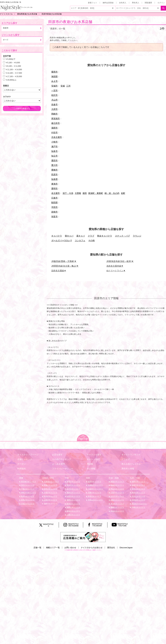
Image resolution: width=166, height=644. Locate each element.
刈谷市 (54, 133)
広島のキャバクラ (117, 493)
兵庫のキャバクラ (94, 493)
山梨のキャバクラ (73, 496)
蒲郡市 (54, 128)
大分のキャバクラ (138, 496)
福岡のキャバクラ (138, 482)
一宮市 (54, 90)
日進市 (54, 198)
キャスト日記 (93, 459)
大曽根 (78, 193)
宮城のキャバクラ (50, 493)
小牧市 (54, 142)
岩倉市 (54, 104)
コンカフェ (80, 240)
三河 (68, 86)
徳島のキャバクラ (117, 500)
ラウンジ (137, 236)
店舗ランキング (25, 459)
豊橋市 (54, 170)
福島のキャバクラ (50, 504)
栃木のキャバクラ (28, 496)
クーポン (22, 464)
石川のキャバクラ (73, 489)
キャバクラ (57, 236)
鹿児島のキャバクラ (139, 504)
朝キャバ (69, 236)
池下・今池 (68, 193)
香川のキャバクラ (117, 504)
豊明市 (54, 189)
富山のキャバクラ (73, 485)
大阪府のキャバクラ (95, 489)
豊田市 (54, 161)
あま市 (54, 81)
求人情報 (91, 469)
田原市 (54, 175)
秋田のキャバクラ (50, 496)
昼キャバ (81, 236)
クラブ (91, 236)
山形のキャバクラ (50, 500)
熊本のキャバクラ (138, 493)
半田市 (54, 207)
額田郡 (54, 203)
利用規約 (22, 469)
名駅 (123, 193)
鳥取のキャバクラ (117, 482)
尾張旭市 (56, 119)
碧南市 (54, 212)
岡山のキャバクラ (117, 489)
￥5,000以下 (10, 59)
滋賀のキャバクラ (94, 482)
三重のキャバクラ (73, 515)
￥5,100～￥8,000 (13, 63)
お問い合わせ (70, 548)
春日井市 (56, 123)
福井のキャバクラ (73, 493)
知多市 (54, 151)
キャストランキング (131, 455)
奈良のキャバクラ (94, 496)
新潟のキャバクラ (73, 482)
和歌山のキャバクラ (95, 500)
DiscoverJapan (126, 548)
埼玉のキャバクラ (28, 485)
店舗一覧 (37, 548)
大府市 (54, 109)
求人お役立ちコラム (131, 464)
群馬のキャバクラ (28, 500)
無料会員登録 (108, 3)
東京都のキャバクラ (28, 482)
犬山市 (54, 100)
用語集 (90, 464)
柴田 (85, 193)
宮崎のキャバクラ (138, 500)
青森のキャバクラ (50, 485)
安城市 (54, 86)
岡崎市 (54, 114)
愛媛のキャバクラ (117, 507)
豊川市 (54, 165)
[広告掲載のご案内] (83, 537)
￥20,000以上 (11, 80)
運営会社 (111, 548)
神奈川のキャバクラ (28, 493)
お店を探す (57, 455)
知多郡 (54, 179)
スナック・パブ (122, 236)
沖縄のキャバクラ (138, 507)
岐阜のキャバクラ (73, 504)
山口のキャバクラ (117, 496)
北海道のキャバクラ (51, 482)
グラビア (126, 459)
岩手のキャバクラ (50, 489)
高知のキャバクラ (117, 511)
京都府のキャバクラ (95, 485)
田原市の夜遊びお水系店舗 (70, 22)
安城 (63, 86)
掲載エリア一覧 (53, 548)
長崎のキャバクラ (138, 489)
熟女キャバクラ (105, 236)
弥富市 (54, 217)
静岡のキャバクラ (73, 507)
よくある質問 (58, 464)
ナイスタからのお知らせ (92, 548)
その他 (91, 240)
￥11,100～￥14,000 (14, 70)
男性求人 (136, 3)
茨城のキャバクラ (28, 504)
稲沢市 (54, 95)
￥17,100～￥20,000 (14, 76)
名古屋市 (56, 193)
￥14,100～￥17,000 (14, 73)
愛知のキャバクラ (73, 511)
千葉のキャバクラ (28, 489)
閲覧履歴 (148, 3)
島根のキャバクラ (117, 485)
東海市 (54, 184)
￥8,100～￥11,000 (13, 66)
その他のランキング (62, 459)
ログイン (161, 3)
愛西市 (54, 72)
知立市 (54, 156)
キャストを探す (94, 455)
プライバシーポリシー (63, 469)
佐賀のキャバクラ (138, 485)
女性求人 (123, 3)
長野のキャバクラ (73, 500)
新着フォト (93, 3)
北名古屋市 (57, 137)
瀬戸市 (54, 147)
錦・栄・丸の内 (112, 193)
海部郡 (54, 76)
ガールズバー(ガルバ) (61, 240)
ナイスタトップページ (28, 455)
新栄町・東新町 (96, 193)
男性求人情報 (128, 469)
